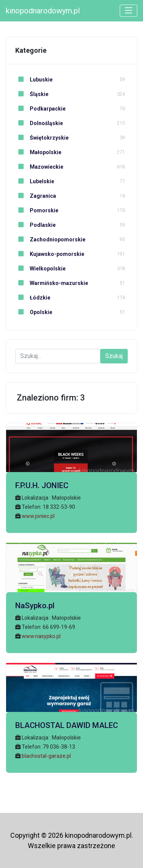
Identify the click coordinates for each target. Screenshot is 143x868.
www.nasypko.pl (41, 636)
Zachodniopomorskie (50, 239)
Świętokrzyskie (42, 138)
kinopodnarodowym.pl (43, 11)
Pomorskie (37, 210)
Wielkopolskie (40, 269)
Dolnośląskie (39, 123)
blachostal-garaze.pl (46, 756)
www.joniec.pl (38, 516)
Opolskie (34, 312)
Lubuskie (34, 80)
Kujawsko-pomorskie (50, 254)
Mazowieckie (39, 167)
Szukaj (114, 356)
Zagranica (36, 196)
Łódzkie (33, 298)
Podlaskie (35, 225)
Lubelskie (35, 181)
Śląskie (32, 94)
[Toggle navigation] (129, 11)
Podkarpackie (40, 109)
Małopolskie (38, 152)
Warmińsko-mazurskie (52, 283)
